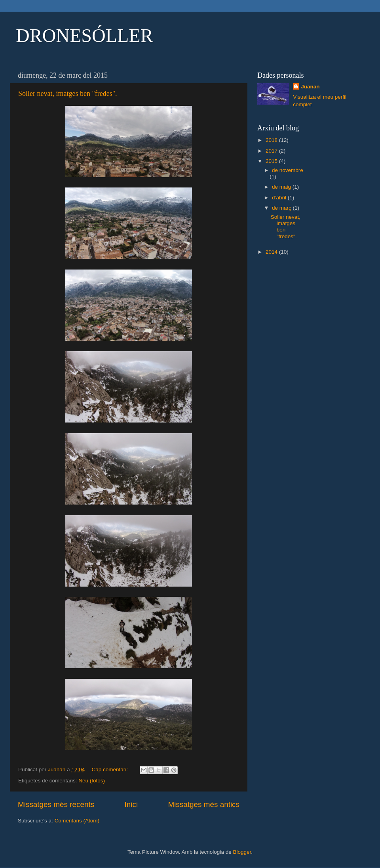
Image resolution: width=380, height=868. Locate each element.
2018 (272, 140)
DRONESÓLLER (85, 35)
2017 (272, 151)
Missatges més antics (204, 804)
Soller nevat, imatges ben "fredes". (68, 94)
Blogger (242, 852)
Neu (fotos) (92, 781)
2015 (272, 161)
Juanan (310, 87)
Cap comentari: (110, 770)
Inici (131, 804)
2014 (272, 252)
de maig (282, 187)
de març (282, 208)
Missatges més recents (56, 804)
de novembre (288, 170)
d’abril (280, 198)
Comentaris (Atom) (77, 821)
